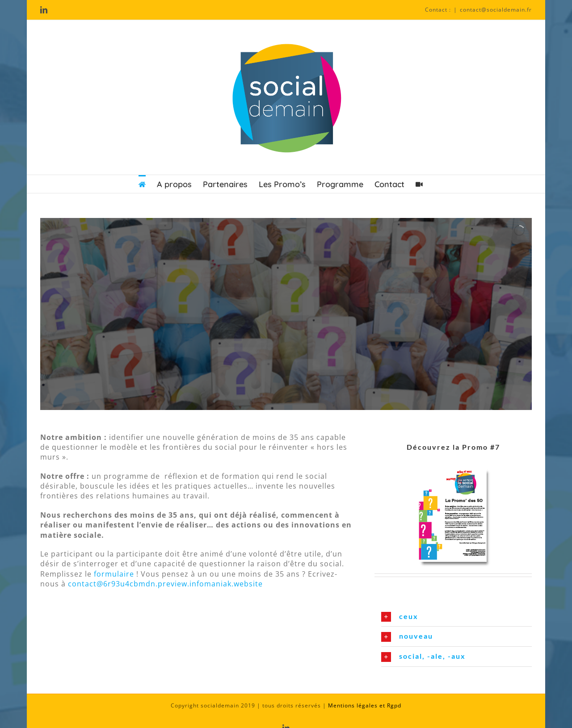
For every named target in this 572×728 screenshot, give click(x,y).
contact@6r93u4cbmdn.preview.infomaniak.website (165, 584)
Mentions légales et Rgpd (365, 705)
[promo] (453, 465)
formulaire (113, 574)
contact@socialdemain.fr (496, 10)
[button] (456, 617)
